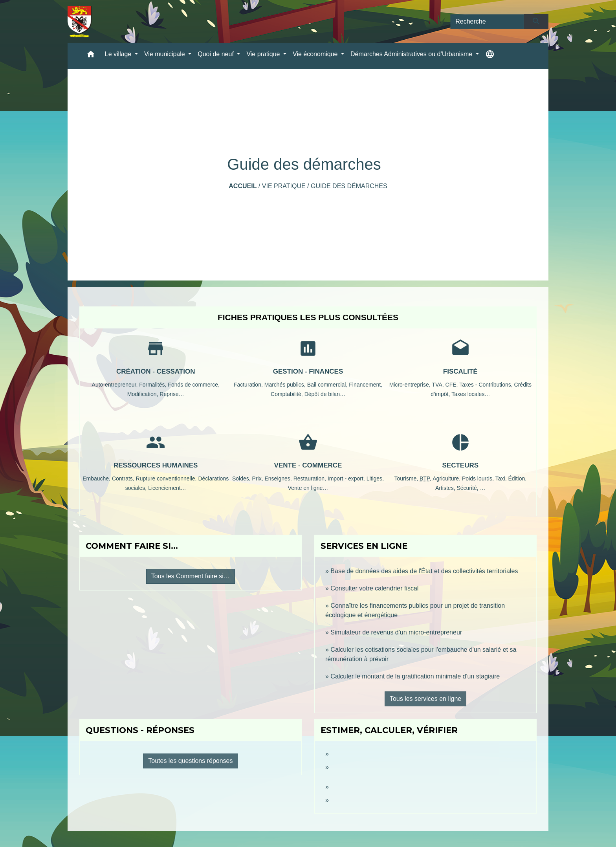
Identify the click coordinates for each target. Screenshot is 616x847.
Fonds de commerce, (194, 385)
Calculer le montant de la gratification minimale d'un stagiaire (415, 676)
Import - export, (347, 478)
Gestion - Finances (308, 371)
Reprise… (172, 394)
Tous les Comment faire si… (191, 576)
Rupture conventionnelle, (167, 478)
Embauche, (97, 478)
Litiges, (375, 478)
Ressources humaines (156, 465)
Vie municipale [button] (165, 54)
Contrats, (124, 478)
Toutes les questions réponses (190, 761)
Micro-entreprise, (411, 385)
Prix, (258, 478)
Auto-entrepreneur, (116, 385)
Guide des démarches (349, 186)
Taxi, (502, 478)
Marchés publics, (286, 385)
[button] (91, 56)
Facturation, (249, 385)
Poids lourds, (479, 478)
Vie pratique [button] (264, 54)
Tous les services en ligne (425, 699)
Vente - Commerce (308, 465)
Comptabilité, (288, 394)
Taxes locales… (471, 394)
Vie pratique (284, 186)
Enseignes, (279, 478)
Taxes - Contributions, (487, 385)
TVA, (439, 385)
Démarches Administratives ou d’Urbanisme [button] (412, 54)
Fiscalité (460, 371)
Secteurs (461, 465)
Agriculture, (447, 478)
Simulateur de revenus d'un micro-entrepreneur (396, 632)
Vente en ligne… (308, 488)
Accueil (243, 186)
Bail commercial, (328, 385)
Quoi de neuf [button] (216, 54)
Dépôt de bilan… (325, 394)
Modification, (143, 394)
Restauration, (311, 478)
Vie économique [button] (316, 54)
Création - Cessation (156, 371)
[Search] (487, 22)
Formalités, (153, 385)
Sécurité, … (471, 488)
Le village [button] (119, 54)
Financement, (366, 385)
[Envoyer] (536, 22)
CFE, (453, 385)
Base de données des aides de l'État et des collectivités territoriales (424, 571)
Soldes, (242, 478)
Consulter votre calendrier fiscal (374, 588)
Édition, (517, 478)
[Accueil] (80, 22)
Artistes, (446, 488)
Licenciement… (167, 488)
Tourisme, (407, 478)
